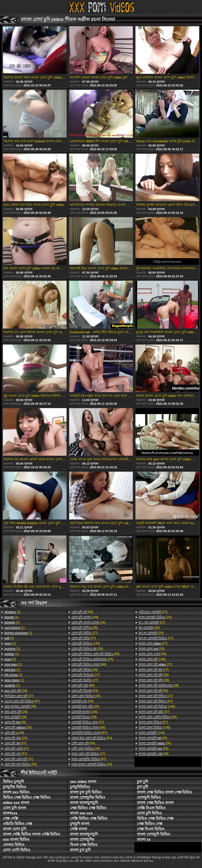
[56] (20, 706)
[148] (85, 617)
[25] (16, 738)
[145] (86, 643)
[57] (16, 754)
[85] (88, 727)
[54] (92, 659)
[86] (95, 654)
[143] (151, 733)
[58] (82, 612)
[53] (85, 691)
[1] (12, 612)
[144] (84, 712)
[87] (22, 701)
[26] (15, 722)
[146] (152, 659)
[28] (16, 691)
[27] (19, 696)
